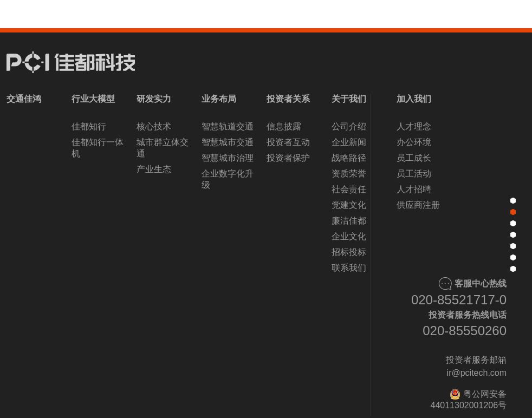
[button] (205, 395)
